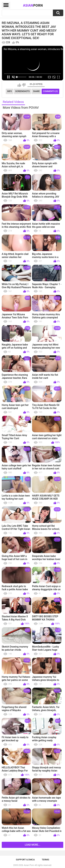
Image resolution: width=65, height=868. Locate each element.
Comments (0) (51, 91)
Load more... (32, 845)
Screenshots (22, 91)
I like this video (19, 85)
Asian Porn (29, 865)
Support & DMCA (25, 860)
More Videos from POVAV (21, 108)
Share (36, 91)
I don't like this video (24, 85)
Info (10, 91)
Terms (45, 860)
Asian (33, 5)
